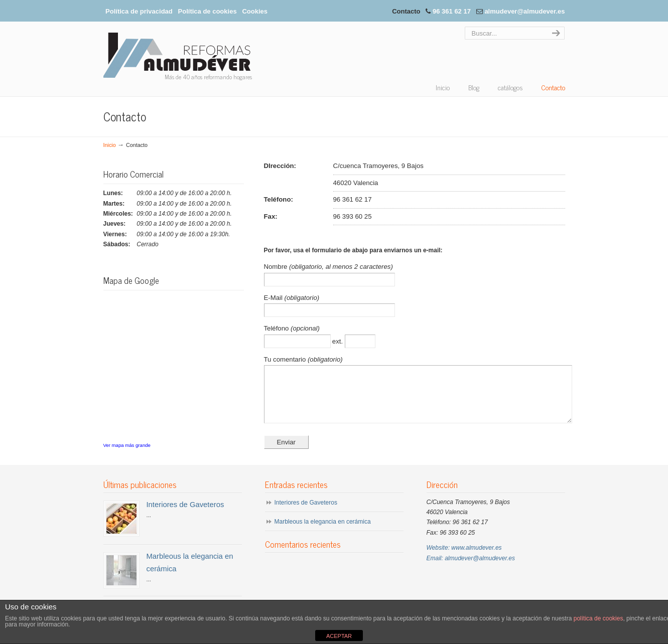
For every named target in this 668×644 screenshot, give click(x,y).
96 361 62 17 (452, 11)
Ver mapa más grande (127, 445)
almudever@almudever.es (524, 11)
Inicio (110, 145)
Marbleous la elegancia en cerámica (323, 532)
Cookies (255, 11)
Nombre (277, 267)
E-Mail (274, 298)
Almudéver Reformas (179, 55)
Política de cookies (208, 11)
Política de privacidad (139, 11)
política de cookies (598, 618)
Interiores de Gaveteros (185, 515)
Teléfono (278, 328)
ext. (339, 341)
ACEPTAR (339, 636)
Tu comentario (286, 359)
